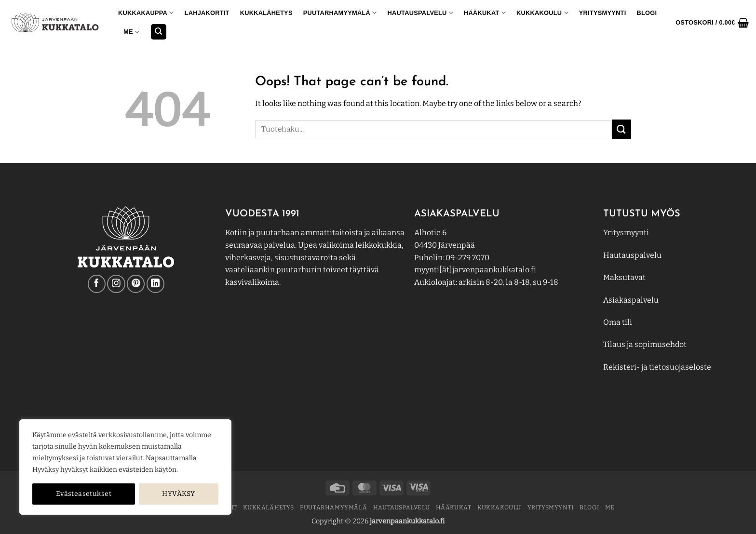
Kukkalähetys (266, 13)
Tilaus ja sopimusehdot (645, 344)
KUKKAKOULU (542, 13)
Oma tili (618, 322)
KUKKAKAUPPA (146, 13)
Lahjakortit (207, 13)
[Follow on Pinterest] (136, 284)
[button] (712, 23)
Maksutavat (624, 277)
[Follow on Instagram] (116, 284)
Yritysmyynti (626, 233)
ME (131, 32)
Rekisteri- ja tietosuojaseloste (657, 367)
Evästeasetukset (84, 494)
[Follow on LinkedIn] (155, 284)
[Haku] (159, 32)
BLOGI (647, 13)
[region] (125, 467)
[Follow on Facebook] (97, 284)
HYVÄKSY (178, 494)
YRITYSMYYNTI (603, 13)
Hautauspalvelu (420, 13)
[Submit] (621, 129)
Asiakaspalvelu (631, 300)
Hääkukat (485, 13)
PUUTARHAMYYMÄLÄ (340, 13)
